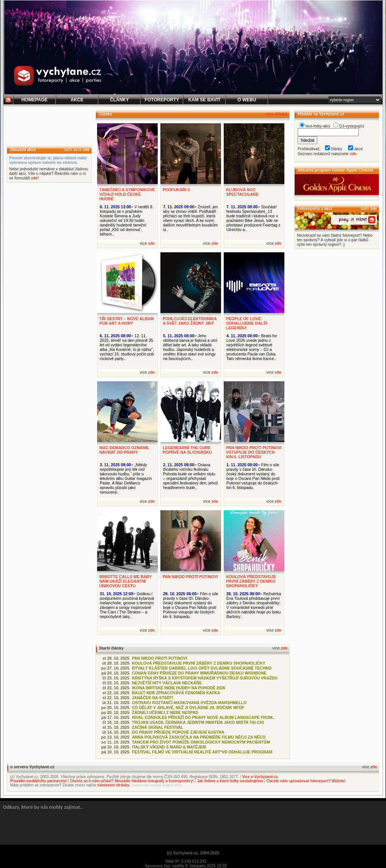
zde (86, 149)
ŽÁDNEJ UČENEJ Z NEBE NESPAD (165, 712)
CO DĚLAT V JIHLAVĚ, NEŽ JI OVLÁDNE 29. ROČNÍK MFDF (188, 708)
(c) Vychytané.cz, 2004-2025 (193, 853)
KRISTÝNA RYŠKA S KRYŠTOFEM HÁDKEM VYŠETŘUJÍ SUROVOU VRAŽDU (205, 678)
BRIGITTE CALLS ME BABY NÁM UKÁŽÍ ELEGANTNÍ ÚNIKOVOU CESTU (126, 581)
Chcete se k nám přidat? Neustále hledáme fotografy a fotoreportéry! (132, 781)
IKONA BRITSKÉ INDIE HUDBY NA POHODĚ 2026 (179, 688)
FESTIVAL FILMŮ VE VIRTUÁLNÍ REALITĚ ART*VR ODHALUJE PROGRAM (202, 752)
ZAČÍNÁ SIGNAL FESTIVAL (158, 727)
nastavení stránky (114, 785)
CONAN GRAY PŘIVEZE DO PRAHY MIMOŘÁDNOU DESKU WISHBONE (199, 673)
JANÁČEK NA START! (153, 698)
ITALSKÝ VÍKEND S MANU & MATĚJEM (169, 747)
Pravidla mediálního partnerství (38, 781)
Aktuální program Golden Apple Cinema (335, 170)
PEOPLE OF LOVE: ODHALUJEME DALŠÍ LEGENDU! (246, 323)
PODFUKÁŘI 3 (176, 190)
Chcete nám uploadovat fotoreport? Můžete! (306, 781)
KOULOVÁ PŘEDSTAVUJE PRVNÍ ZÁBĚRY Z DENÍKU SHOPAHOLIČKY (251, 581)
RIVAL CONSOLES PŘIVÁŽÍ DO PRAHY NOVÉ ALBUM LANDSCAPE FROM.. (203, 717)
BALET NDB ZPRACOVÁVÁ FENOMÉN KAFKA (176, 693)
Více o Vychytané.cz (260, 777)
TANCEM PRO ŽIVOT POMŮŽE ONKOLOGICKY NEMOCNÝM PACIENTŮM (201, 742)
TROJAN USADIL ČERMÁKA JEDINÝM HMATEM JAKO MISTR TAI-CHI (198, 722)
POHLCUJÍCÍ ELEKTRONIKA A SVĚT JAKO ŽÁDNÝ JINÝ (190, 321)
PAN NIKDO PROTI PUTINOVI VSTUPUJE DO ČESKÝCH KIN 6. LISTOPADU (254, 452)
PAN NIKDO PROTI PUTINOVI (190, 577)
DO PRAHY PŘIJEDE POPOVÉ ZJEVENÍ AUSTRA (178, 732)
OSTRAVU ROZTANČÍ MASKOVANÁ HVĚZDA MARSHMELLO (189, 703)
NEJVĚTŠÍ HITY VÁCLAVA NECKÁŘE (167, 683)
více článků (277, 114)
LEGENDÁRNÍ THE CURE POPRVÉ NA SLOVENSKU (187, 450)
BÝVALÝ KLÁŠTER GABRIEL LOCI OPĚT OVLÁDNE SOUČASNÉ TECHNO (202, 668)
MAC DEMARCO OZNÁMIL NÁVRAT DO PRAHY (124, 450)
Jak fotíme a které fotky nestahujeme (230, 781)
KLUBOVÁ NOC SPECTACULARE (242, 192)
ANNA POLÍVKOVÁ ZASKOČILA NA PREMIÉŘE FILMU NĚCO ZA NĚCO (199, 737)
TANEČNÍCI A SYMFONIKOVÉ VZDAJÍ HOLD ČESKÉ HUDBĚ (127, 194)
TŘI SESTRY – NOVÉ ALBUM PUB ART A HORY (126, 321)
